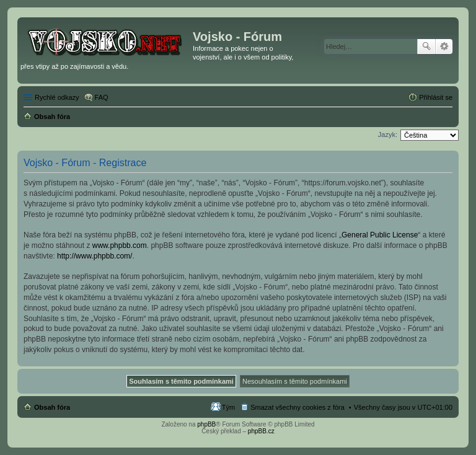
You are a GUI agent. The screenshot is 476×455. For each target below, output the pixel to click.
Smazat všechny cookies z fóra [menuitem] (297, 407)
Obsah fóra (52, 407)
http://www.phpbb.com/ (95, 256)
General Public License (380, 235)
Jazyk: (388, 135)
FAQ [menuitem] (102, 97)
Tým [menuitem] (228, 407)
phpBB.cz (261, 431)
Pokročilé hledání (444, 46)
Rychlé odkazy (57, 97)
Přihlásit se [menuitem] (436, 97)
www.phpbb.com (120, 245)
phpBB (206, 424)
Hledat (426, 46)
